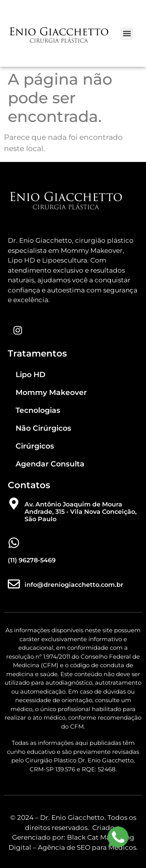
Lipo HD (31, 375)
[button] (127, 34)
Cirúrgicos (35, 446)
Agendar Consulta (50, 464)
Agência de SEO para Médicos (87, 847)
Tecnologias (38, 410)
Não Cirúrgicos (43, 428)
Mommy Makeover (51, 392)
